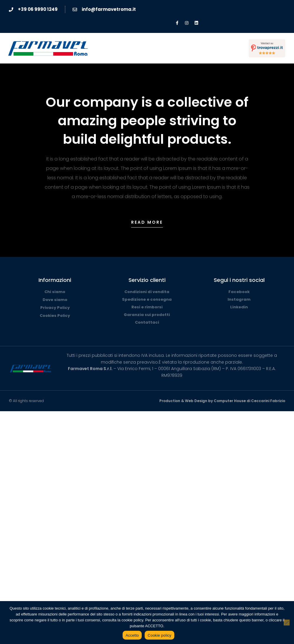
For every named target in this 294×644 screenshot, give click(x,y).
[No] (287, 623)
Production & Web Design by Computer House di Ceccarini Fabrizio (222, 401)
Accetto (132, 635)
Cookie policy (159, 635)
